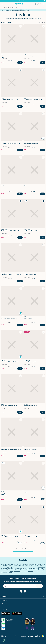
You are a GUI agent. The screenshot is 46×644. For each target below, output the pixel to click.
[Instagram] (21, 591)
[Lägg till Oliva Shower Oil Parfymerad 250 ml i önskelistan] (43, 420)
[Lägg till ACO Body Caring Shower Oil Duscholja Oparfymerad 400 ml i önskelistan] (21, 26)
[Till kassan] (44, 4)
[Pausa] (45, 1)
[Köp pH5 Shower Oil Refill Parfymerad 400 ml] (43, 106)
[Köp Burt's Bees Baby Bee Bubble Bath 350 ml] (43, 412)
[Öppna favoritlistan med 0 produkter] (41, 4)
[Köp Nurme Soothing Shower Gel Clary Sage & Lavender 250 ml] (20, 500)
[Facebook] (25, 591)
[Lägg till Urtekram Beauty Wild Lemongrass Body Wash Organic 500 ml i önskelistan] (21, 201)
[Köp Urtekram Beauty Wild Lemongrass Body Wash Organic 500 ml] (20, 237)
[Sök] (44, 7)
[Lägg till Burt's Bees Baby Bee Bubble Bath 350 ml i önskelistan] (43, 376)
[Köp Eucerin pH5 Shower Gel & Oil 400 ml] (20, 194)
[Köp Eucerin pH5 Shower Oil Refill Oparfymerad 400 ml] (20, 150)
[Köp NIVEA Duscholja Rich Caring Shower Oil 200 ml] (43, 194)
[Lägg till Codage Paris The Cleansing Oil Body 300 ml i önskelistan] (43, 332)
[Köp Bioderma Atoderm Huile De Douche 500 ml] (43, 150)
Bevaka (43, 500)
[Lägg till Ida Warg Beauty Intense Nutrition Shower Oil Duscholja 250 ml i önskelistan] (21, 245)
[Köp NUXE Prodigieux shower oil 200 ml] (43, 281)
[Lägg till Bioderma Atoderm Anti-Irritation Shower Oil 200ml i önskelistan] (21, 507)
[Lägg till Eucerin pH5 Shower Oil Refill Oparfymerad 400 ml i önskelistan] (21, 114)
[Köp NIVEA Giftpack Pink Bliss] (43, 325)
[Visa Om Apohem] (23, 600)
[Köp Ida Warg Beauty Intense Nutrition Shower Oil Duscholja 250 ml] (20, 281)
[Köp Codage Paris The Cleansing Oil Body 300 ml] (43, 369)
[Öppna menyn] (2, 4)
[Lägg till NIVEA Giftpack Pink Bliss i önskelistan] (43, 289)
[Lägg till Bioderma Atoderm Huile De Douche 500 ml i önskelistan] (43, 114)
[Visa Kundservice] (23, 597)
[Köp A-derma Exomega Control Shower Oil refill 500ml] (20, 369)
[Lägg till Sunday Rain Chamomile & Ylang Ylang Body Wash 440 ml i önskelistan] (21, 420)
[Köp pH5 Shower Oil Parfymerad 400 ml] (43, 63)
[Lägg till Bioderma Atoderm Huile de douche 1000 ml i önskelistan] (43, 463)
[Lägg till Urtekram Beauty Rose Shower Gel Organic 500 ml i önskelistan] (43, 201)
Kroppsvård (13, 11)
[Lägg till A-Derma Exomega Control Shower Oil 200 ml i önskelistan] (21, 289)
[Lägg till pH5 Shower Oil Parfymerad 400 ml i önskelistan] (43, 26)
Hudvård (7, 11)
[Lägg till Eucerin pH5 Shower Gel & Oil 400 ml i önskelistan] (21, 157)
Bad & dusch (20, 11)
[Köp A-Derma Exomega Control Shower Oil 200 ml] (20, 325)
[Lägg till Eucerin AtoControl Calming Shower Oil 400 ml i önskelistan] (21, 70)
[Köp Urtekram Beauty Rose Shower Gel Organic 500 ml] (43, 237)
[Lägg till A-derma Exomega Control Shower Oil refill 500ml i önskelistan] (21, 332)
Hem (2, 11)
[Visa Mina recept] (23, 604)
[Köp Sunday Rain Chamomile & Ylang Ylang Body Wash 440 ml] (20, 456)
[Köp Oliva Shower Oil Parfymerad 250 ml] (43, 456)
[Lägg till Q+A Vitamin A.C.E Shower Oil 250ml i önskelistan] (43, 507)
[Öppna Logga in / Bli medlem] (38, 4)
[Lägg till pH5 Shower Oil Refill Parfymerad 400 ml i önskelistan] (43, 70)
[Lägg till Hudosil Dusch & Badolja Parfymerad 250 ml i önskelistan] (21, 376)
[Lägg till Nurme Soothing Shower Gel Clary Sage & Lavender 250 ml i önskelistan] (21, 463)
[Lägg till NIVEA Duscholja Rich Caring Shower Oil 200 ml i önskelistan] (43, 157)
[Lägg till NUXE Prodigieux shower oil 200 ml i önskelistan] (43, 245)
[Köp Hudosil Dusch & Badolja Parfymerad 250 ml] (20, 412)
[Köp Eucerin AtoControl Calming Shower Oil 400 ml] (20, 106)
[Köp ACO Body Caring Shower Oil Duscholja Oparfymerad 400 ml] (20, 63)
